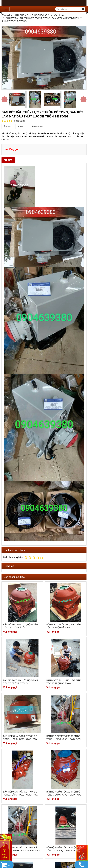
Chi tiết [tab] (8, 160)
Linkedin (38, 126)
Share (8, 126)
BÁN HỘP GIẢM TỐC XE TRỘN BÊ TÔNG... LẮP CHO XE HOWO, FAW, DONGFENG (20, 739)
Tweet (22, 126)
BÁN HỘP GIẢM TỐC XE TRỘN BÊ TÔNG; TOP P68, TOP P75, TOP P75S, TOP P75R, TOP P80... (22, 774)
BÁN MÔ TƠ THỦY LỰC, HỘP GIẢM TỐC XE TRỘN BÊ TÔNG (20, 626)
